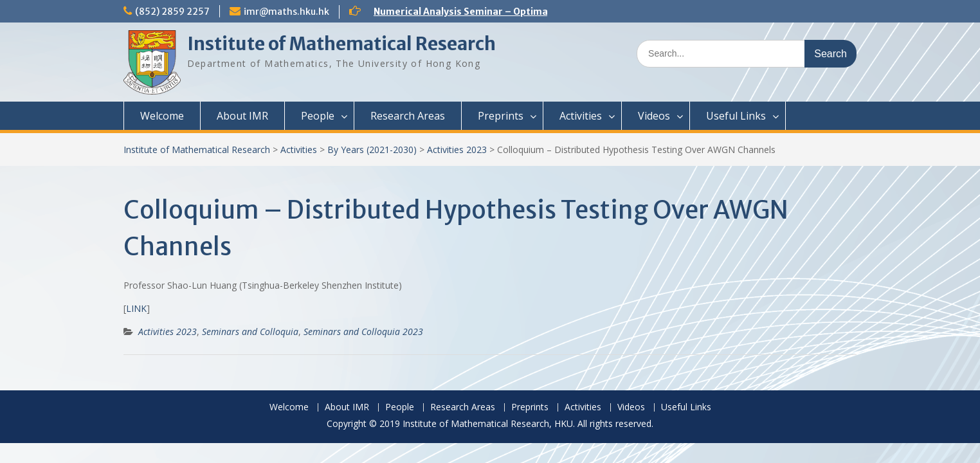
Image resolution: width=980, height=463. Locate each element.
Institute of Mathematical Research (341, 44)
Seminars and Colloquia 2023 (363, 331)
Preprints (501, 116)
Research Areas (408, 116)
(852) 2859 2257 (172, 12)
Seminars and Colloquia (250, 331)
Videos (654, 116)
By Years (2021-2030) (372, 150)
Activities (581, 116)
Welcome (162, 116)
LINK (136, 308)
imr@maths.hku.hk (286, 12)
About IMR (242, 116)
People (318, 116)
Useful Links (736, 116)
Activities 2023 (457, 150)
